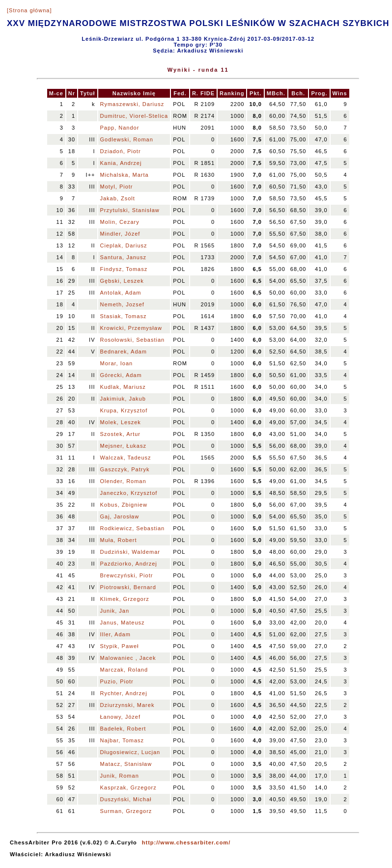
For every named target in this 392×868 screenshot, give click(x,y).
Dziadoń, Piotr (121, 151)
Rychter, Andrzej (124, 693)
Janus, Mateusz (123, 623)
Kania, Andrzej (121, 163)
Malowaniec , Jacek (128, 658)
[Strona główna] (29, 10)
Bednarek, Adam (124, 352)
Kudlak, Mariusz (123, 387)
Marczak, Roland (124, 670)
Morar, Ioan (117, 363)
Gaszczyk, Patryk (125, 469)
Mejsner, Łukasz (123, 446)
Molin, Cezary (120, 222)
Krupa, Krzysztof (124, 410)
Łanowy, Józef (121, 717)
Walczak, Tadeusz (126, 458)
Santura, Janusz (124, 257)
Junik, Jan (115, 611)
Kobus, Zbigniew (124, 505)
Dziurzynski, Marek (127, 705)
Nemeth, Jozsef (122, 304)
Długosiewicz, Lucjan (130, 752)
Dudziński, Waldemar (130, 552)
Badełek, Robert (123, 729)
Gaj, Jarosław (120, 516)
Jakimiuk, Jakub (123, 399)
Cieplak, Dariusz (124, 245)
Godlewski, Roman (127, 139)
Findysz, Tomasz (124, 269)
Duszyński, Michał (126, 799)
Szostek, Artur (120, 434)
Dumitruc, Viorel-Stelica (134, 116)
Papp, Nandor (120, 128)
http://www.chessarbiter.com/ (186, 842)
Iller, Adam (115, 634)
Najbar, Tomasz (122, 740)
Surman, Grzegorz (126, 811)
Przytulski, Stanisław (130, 210)
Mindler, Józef (120, 234)
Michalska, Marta (125, 175)
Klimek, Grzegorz (125, 599)
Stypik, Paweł (120, 646)
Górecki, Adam (121, 375)
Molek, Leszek (121, 422)
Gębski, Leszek (122, 281)
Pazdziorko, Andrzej (129, 564)
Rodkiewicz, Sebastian (133, 528)
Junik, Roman (120, 776)
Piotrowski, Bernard (128, 587)
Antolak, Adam (121, 293)
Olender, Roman (123, 481)
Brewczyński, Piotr (127, 575)
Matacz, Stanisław (126, 764)
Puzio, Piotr (117, 681)
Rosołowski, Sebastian (133, 340)
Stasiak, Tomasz (124, 316)
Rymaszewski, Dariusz (132, 104)
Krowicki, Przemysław (131, 328)
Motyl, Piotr (117, 187)
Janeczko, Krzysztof (129, 493)
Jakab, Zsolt (118, 198)
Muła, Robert (119, 540)
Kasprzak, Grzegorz (128, 787)
